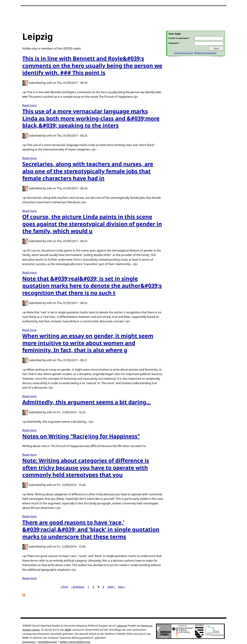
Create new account (183, 53)
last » (122, 587)
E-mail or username (179, 38)
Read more (29, 105)
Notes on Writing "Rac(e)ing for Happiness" (81, 436)
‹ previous (78, 587)
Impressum (29, 642)
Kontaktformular (48, 642)
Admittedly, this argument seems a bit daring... (87, 402)
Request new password (205, 53)
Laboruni (122, 626)
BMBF (68, 630)
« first (64, 587)
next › (111, 587)
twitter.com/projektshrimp (75, 642)
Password (174, 43)
